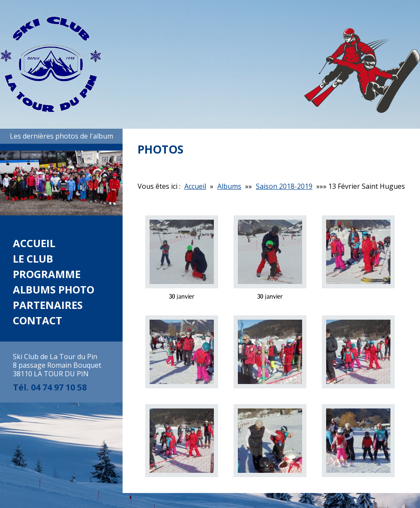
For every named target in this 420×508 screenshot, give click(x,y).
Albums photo (54, 289)
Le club (33, 259)
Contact (37, 320)
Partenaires (48, 305)
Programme (47, 274)
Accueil (34, 243)
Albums (229, 186)
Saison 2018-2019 (284, 186)
